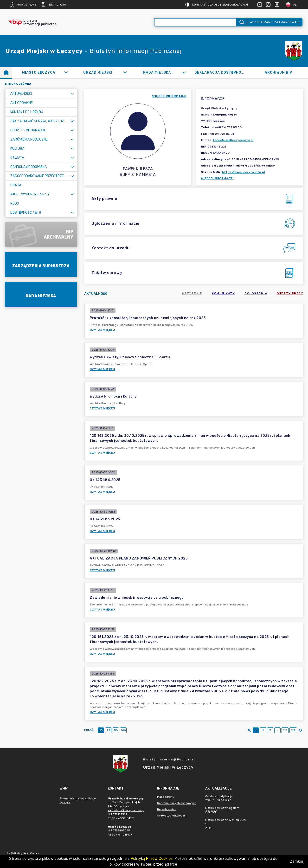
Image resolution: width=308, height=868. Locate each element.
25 (108, 730)
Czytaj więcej (103, 330)
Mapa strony (23, 5)
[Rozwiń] (66, 72)
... (278, 730)
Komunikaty (223, 293)
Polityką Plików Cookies (152, 858)
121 (285, 730)
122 (293, 730)
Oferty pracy (290, 293)
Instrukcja (54, 5)
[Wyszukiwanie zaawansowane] (195, 22)
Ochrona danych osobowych (177, 803)
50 (116, 730)
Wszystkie (192, 293)
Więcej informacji (217, 178)
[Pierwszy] (249, 730)
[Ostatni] (300, 730)
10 (101, 730)
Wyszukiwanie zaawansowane (275, 22)
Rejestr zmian (167, 809)
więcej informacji (169, 96)
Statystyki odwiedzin (172, 816)
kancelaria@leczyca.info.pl (233, 140)
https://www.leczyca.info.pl (244, 172)
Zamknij (297, 861)
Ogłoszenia (256, 293)
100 (123, 730)
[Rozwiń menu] (72, 94)
